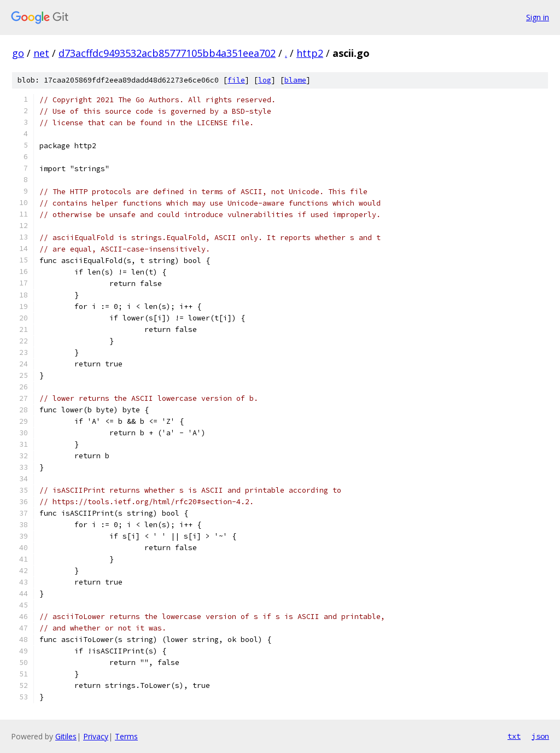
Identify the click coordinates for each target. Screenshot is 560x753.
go (18, 53)
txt (514, 736)
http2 (310, 53)
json (540, 736)
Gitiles (66, 736)
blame (295, 80)
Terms (126, 736)
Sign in (538, 17)
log (265, 80)
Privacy (96, 736)
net (41, 53)
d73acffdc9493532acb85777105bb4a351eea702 (167, 53)
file (236, 80)
